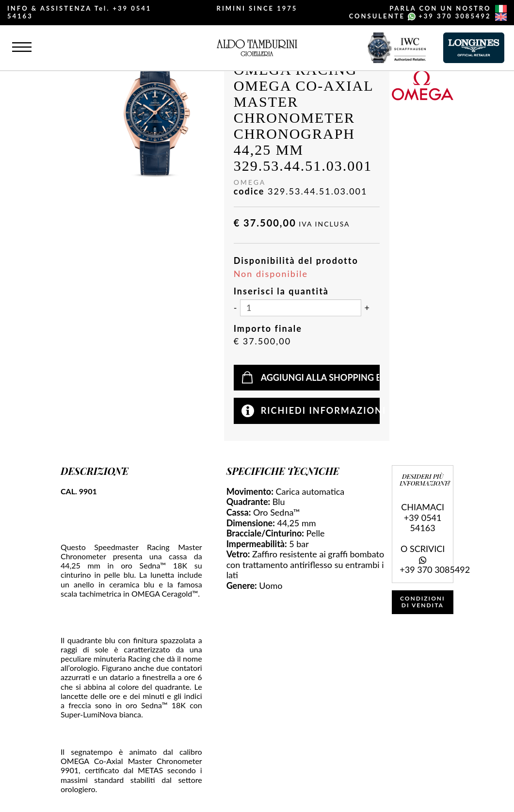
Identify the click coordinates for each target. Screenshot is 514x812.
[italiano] (501, 9)
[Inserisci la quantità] (301, 308)
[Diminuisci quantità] (235, 308)
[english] (501, 17)
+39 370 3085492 (455, 16)
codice (249, 191)
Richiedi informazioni (321, 410)
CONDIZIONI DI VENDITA (423, 602)
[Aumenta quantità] (367, 308)
